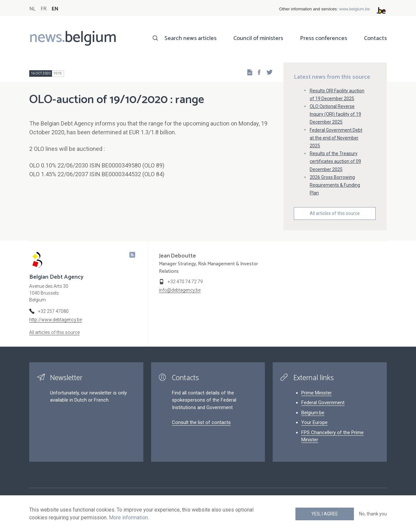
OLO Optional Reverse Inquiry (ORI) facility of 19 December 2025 (335, 114)
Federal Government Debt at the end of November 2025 (336, 138)
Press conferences (324, 38)
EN (55, 9)
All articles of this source (335, 213)
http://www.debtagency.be (56, 320)
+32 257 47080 (53, 311)
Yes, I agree (325, 514)
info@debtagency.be (180, 290)
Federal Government (323, 403)
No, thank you (373, 514)
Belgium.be (313, 413)
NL (32, 9)
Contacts (375, 38)
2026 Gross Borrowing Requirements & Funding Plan (335, 185)
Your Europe (314, 422)
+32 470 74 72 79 (185, 282)
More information (128, 518)
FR (44, 9)
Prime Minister (317, 393)
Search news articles (190, 38)
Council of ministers (258, 38)
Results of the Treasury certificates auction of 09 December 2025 (335, 161)
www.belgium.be (354, 9)
